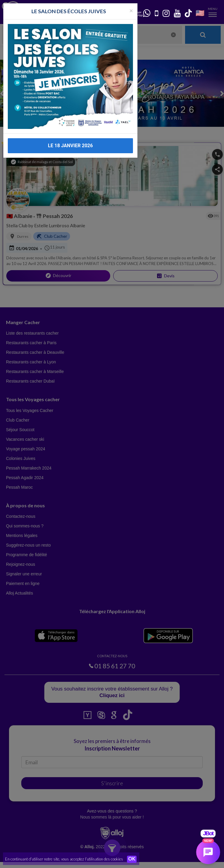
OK (132, 859)
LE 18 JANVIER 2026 (70, 140)
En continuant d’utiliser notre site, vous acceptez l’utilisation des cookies (64, 859)
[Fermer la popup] (131, 4)
